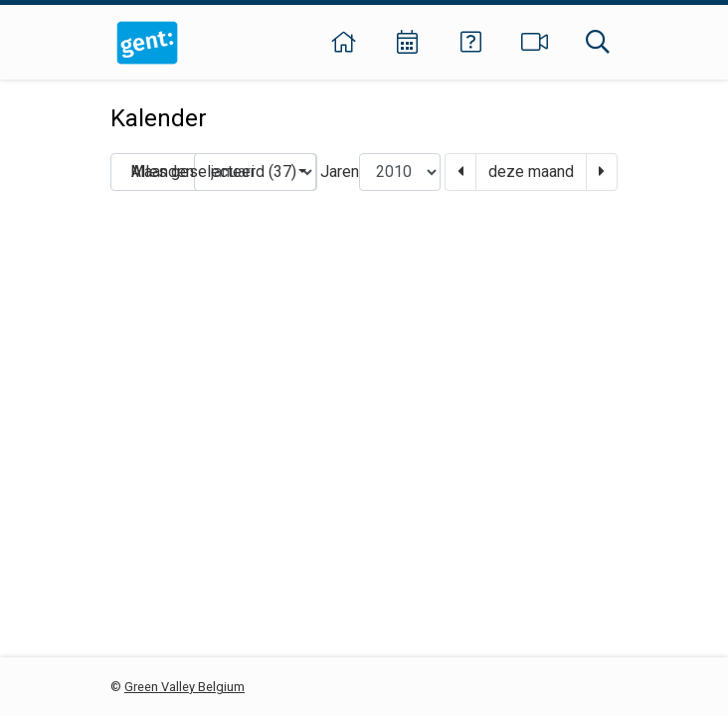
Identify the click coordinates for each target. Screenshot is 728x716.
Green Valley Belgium (184, 687)
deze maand (531, 172)
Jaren (340, 172)
